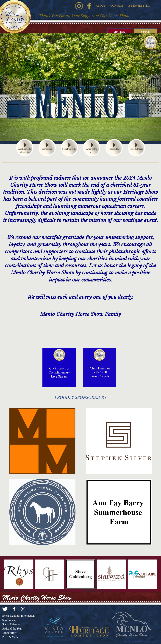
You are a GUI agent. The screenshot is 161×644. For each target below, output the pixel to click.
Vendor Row (114, 149)
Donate (145, 32)
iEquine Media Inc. (136, 642)
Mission (119, 32)
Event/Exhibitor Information (25, 150)
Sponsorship (47, 149)
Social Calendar (69, 149)
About (101, 6)
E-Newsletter (139, 6)
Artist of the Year (92, 150)
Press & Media (136, 149)
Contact (117, 6)
